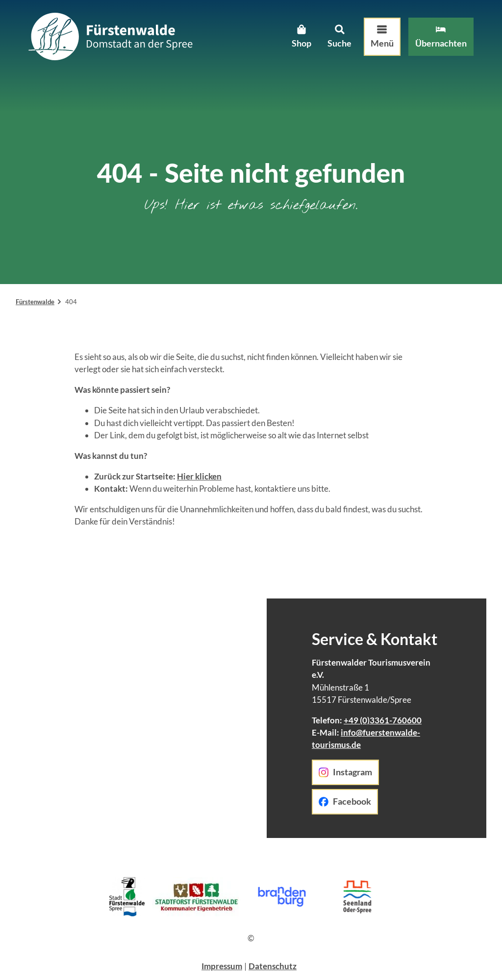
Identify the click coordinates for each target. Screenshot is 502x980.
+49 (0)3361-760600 (383, 720)
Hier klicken (199, 476)
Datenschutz (273, 966)
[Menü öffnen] (379, 40)
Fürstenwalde (35, 302)
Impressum (222, 966)
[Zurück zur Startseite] (113, 39)
